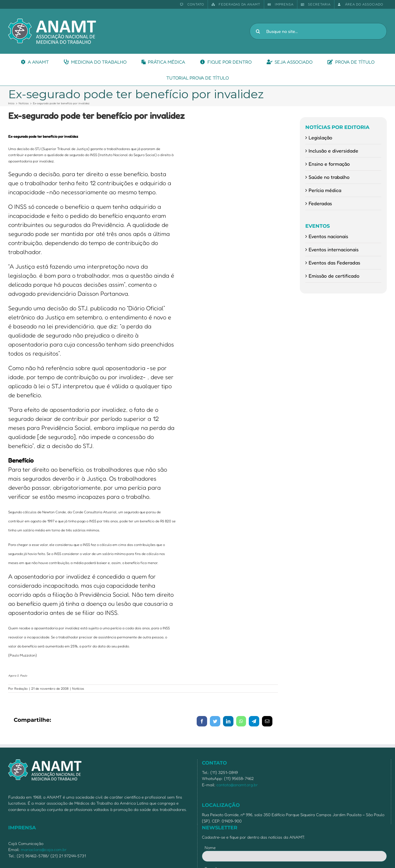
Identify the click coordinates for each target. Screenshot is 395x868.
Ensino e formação (329, 164)
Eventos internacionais (334, 249)
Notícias (78, 688)
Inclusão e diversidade (333, 151)
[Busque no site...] (318, 31)
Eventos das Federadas (334, 263)
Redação (21, 688)
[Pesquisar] (258, 31)
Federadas (320, 203)
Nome (210, 848)
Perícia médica (325, 190)
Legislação (320, 137)
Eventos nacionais (328, 236)
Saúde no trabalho (329, 177)
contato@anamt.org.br (237, 785)
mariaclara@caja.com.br (44, 849)
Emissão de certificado (334, 276)
